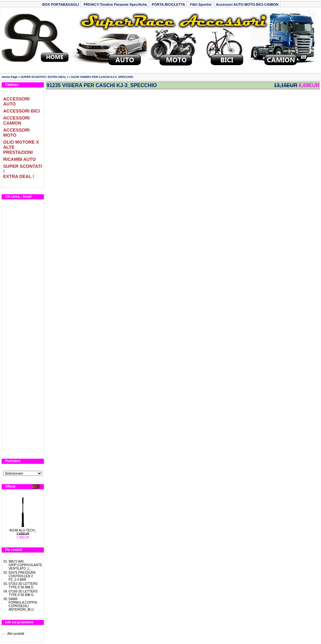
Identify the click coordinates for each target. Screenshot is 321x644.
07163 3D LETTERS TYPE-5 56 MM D (23, 586)
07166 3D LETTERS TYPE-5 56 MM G (23, 593)
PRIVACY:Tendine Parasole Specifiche (115, 4)
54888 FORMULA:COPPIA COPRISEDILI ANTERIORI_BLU (23, 604)
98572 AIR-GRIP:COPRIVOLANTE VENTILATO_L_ (25, 565)
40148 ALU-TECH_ (23, 530)
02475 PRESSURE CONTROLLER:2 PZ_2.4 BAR (22, 576)
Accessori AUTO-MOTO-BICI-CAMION (247, 4)
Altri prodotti (16, 634)
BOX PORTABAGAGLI (61, 4)
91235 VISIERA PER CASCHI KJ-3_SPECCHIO (102, 77)
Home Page (10, 77)
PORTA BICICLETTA (169, 4)
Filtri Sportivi (201, 4)
